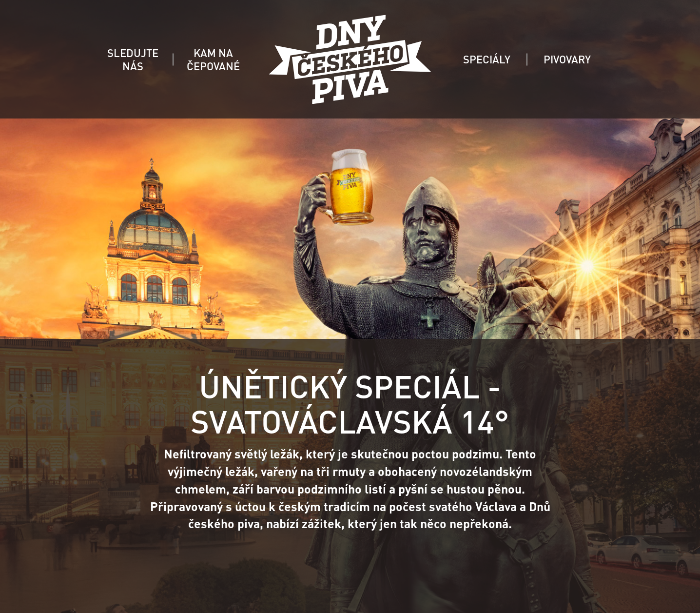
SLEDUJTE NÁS (133, 59)
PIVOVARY (567, 59)
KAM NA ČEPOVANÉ (213, 59)
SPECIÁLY (487, 59)
